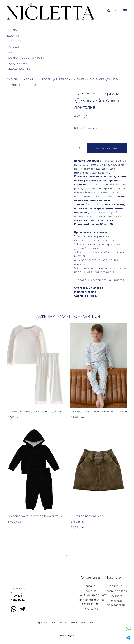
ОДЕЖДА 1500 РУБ (19, 69)
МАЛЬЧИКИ (14, 41)
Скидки (12, 30)
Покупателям (116, 577)
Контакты (90, 586)
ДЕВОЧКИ (13, 36)
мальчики (31, 79)
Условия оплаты (116, 591)
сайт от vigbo (67, 636)
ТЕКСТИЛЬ (14, 52)
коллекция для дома (57, 79)
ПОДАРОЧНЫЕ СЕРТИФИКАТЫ (26, 58)
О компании (90, 577)
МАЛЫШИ (13, 47)
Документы (90, 609)
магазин (13, 79)
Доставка (116, 596)
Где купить (116, 586)
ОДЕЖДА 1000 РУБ (19, 63)
